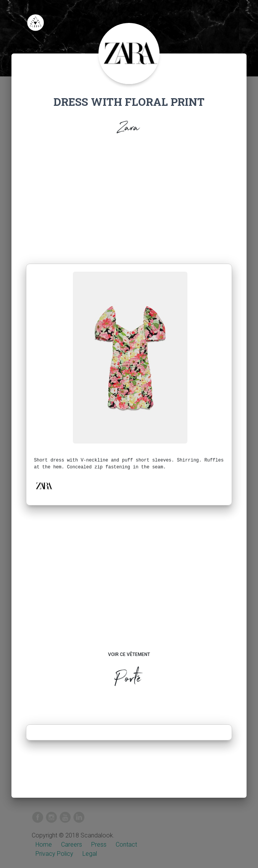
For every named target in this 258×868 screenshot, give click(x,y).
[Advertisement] (129, 206)
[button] (44, 486)
